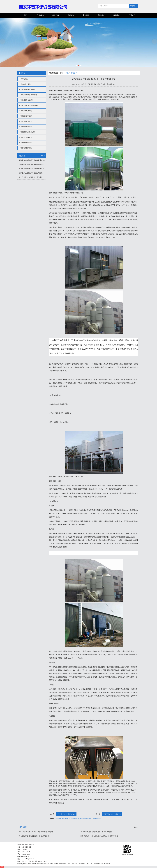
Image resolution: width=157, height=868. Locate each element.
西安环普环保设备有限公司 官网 (43, 864)
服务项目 (56, 15)
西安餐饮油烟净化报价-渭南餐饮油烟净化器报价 (33, 160)
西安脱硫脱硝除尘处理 (28, 132)
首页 (25, 15)
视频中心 (117, 15)
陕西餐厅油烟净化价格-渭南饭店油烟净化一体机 (33, 169)
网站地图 (82, 864)
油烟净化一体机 (25, 84)
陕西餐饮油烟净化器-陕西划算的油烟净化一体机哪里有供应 (99, 836)
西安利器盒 (24, 79)
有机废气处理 (97, 819)
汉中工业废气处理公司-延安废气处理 (31, 177)
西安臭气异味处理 (26, 137)
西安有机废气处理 (26, 148)
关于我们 (40, 15)
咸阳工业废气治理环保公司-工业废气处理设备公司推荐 (36, 832)
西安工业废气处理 (26, 116)
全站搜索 (132, 6)
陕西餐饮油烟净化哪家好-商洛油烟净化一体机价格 (33, 164)
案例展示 (86, 15)
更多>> (43, 155)
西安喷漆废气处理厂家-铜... (66, 814)
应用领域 (71, 15)
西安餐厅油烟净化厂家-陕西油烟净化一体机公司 (33, 173)
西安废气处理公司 (26, 111)
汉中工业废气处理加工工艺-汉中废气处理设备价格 (35, 836)
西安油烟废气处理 (26, 121)
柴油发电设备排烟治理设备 (29, 105)
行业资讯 (74, 73)
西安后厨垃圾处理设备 (28, 100)
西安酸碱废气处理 (26, 143)
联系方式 (132, 15)
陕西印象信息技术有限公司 (69, 864)
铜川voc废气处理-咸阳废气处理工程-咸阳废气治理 (96, 832)
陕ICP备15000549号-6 (103, 864)
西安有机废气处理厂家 (63, 819)
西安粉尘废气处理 (26, 127)
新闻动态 (101, 15)
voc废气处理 (75, 819)
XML (88, 864)
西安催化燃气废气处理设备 (29, 95)
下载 (67, 73)
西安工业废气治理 (86, 819)
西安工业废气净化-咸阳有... (112, 814)
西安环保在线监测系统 (28, 89)
